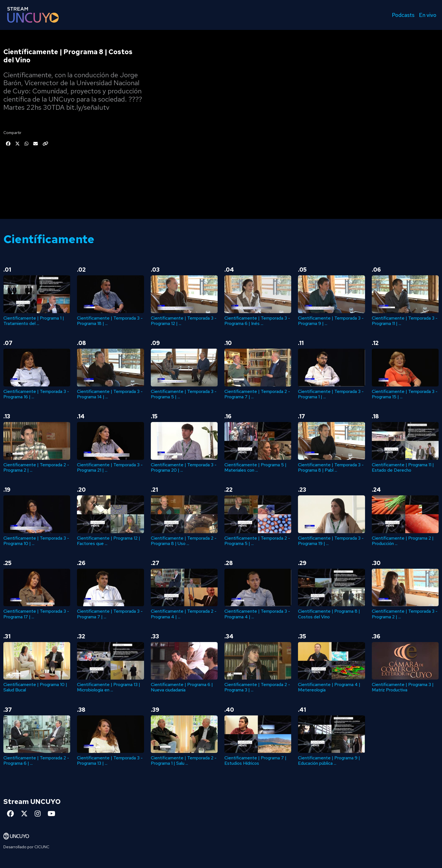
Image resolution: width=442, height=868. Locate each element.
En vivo (428, 15)
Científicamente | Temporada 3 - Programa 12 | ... (184, 321)
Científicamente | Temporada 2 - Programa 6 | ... (36, 761)
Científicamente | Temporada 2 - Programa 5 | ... (257, 541)
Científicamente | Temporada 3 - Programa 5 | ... (184, 394)
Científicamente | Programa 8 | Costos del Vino (329, 614)
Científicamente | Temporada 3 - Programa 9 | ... (331, 321)
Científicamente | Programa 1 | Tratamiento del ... (34, 321)
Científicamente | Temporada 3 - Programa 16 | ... (36, 394)
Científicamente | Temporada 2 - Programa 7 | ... (257, 394)
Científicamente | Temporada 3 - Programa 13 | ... (110, 761)
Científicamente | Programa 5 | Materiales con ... (255, 467)
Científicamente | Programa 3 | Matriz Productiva (403, 687)
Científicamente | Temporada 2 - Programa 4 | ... (184, 614)
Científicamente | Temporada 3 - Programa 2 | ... (405, 614)
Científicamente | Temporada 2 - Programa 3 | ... (257, 687)
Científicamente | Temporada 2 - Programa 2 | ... (36, 467)
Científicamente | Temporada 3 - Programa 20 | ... (184, 467)
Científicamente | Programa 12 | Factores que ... (109, 541)
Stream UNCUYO (32, 802)
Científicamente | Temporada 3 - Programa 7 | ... (110, 614)
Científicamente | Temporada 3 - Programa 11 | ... (405, 321)
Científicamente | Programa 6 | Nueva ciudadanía (182, 687)
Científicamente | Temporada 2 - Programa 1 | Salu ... (184, 761)
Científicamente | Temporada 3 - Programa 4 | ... (257, 614)
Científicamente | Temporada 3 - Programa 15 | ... (405, 394)
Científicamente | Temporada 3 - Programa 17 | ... (36, 614)
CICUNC (42, 847)
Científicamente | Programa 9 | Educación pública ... (329, 761)
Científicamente (49, 239)
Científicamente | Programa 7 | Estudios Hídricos (255, 761)
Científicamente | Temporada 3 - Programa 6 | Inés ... (257, 321)
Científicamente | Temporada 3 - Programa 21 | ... (110, 467)
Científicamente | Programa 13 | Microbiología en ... (109, 687)
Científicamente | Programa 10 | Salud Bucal (35, 687)
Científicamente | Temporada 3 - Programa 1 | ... (331, 394)
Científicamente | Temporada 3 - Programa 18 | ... (110, 321)
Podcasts (403, 15)
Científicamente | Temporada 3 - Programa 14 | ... (110, 394)
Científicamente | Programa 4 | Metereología (329, 687)
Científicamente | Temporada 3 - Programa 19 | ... (331, 541)
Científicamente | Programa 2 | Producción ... (403, 541)
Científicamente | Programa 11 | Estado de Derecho (403, 467)
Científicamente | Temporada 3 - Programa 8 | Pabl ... (331, 467)
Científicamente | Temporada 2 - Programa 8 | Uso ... (184, 541)
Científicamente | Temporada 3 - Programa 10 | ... (36, 541)
